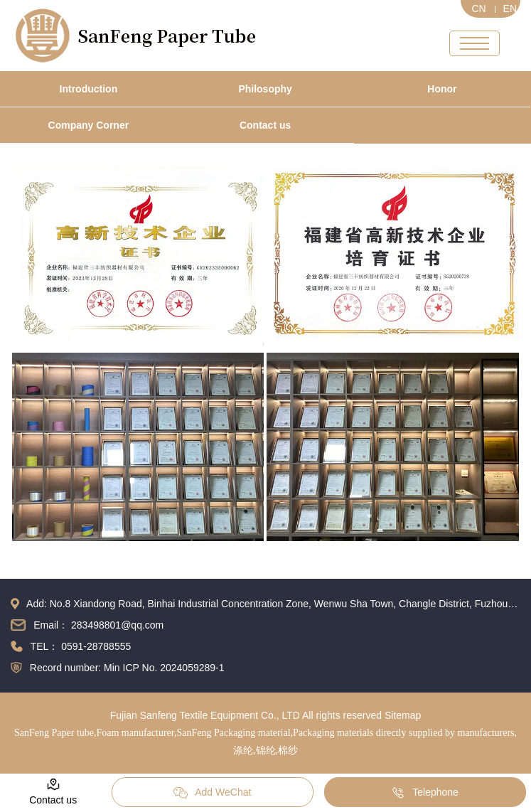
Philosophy (265, 89)
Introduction (89, 89)
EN (510, 9)
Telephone (425, 793)
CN (478, 9)
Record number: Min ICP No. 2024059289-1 (127, 668)
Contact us (265, 125)
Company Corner (89, 125)
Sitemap (403, 715)
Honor (442, 89)
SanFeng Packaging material (233, 733)
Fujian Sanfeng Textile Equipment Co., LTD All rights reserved (246, 715)
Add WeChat (212, 793)
